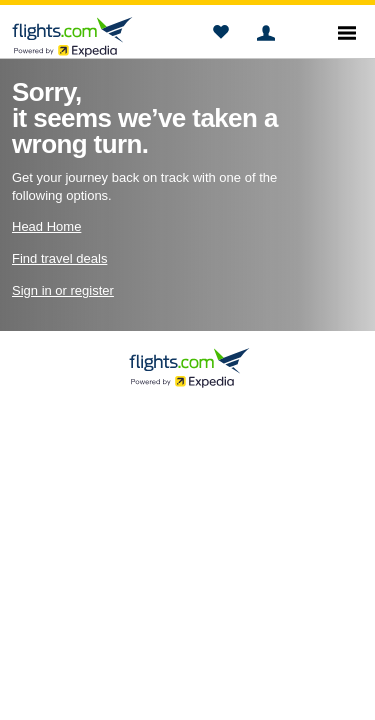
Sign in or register (63, 290)
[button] (220, 35)
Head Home (46, 226)
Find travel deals (59, 258)
